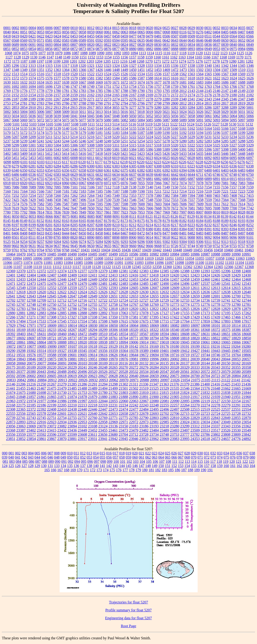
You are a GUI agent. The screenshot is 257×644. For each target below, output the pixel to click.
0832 (175, 45)
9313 (225, 242)
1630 (7, 82)
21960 (246, 397)
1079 (59, 53)
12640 (246, 292)
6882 (158, 179)
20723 (216, 376)
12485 (144, 284)
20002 (175, 359)
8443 (57, 233)
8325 (82, 229)
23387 (21, 430)
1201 (74, 61)
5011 (82, 112)
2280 (166, 99)
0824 (124, 45)
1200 (65, 61)
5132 (249, 124)
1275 (191, 61)
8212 (133, 225)
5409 (24, 154)
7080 (216, 183)
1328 (141, 66)
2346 (233, 99)
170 (80, 470)
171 (86, 470)
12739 (216, 300)
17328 (82, 317)
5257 (158, 141)
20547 (164, 372)
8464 (116, 233)
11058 (220, 258)
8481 (183, 233)
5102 (24, 124)
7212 (166, 191)
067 (181, 457)
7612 (225, 204)
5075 (66, 120)
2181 (242, 95)
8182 (183, 221)
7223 (242, 191)
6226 (183, 162)
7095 (57, 187)
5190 (166, 133)
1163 (182, 57)
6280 (24, 166)
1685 (216, 82)
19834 (11, 359)
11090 (109, 263)
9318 (242, 242)
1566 (216, 74)
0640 (149, 40)
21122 (226, 380)
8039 (250, 212)
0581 (49, 40)
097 (97, 462)
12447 (72, 279)
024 (161, 453)
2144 (200, 91)
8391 (208, 229)
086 (31, 462)
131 (50, 466)
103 (136, 462)
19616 (103, 355)
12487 (154, 284)
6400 (208, 170)
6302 (108, 166)
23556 (11, 434)
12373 (52, 271)
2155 (41, 95)
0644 (183, 40)
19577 (41, 355)
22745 (41, 418)
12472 (21, 284)
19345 (82, 351)
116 (206, 462)
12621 (52, 292)
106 (155, 462)
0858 (66, 49)
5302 (41, 145)
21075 (196, 380)
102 (129, 462)
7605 (175, 204)
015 (102, 453)
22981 (154, 422)
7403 (216, 196)
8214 (149, 225)
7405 (225, 196)
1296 (15, 66)
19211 (205, 346)
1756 (149, 87)
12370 (21, 271)
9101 (250, 237)
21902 (164, 397)
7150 (174, 187)
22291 (236, 405)
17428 (185, 317)
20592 (11, 376)
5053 (158, 116)
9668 (158, 246)
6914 (225, 179)
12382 (134, 271)
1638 (66, 82)
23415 (52, 430)
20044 (226, 359)
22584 (52, 414)
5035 (24, 116)
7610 (208, 204)
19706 (164, 355)
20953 (103, 380)
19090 (52, 346)
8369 (108, 229)
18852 (11, 342)
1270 (149, 61)
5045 (91, 116)
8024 (233, 212)
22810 (175, 418)
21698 (41, 393)
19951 (93, 359)
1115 (159, 53)
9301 (158, 242)
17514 (31, 321)
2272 (99, 99)
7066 (158, 183)
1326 (124, 66)
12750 (52, 305)
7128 (124, 187)
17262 (246, 313)
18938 (103, 342)
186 (177, 470)
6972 (108, 183)
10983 (164, 254)
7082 (233, 183)
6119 (74, 162)
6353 (41, 170)
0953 (216, 49)
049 (63, 457)
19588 (52, 355)
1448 (116, 70)
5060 (200, 116)
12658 (185, 296)
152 (174, 466)
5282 (200, 141)
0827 (133, 45)
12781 (246, 305)
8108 (125, 216)
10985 (185, 254)
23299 (185, 426)
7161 (15, 191)
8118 (141, 216)
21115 (216, 380)
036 (239, 453)
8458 (99, 233)
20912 (52, 380)
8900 (133, 237)
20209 (41, 367)
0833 (183, 45)
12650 (103, 296)
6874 (124, 179)
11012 (109, 258)
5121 (166, 124)
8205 (74, 225)
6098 (7, 162)
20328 (175, 367)
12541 (226, 284)
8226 (200, 225)
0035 (242, 28)
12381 (123, 271)
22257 (175, 405)
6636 (124, 175)
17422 (175, 317)
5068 (15, 120)
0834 (191, 45)
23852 (21, 439)
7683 (200, 208)
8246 (233, 225)
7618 (7, 208)
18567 (144, 334)
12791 (93, 309)
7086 (16, 187)
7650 (91, 208)
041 (18, 457)
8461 (108, 233)
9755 (233, 246)
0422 (41, 36)
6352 (32, 170)
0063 (124, 32)
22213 (82, 405)
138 (89, 466)
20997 (165, 380)
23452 (93, 430)
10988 (216, 254)
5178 (74, 133)
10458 (218, 250)
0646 (200, 40)
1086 (67, 53)
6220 (141, 162)
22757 (82, 418)
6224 (166, 162)
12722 (103, 300)
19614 (93, 355)
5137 (41, 128)
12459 (195, 279)
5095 (233, 120)
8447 (74, 233)
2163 (99, 95)
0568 (15, 40)
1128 (17, 57)
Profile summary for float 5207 (128, 610)
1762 (200, 87)
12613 (216, 288)
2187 (15, 99)
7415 (250, 196)
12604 (123, 288)
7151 (183, 187)
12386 (175, 271)
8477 (166, 233)
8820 (74, 237)
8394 (233, 229)
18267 (72, 330)
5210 (41, 137)
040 (11, 457)
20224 (62, 367)
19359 (113, 351)
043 (31, 457)
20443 (41, 372)
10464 (11, 254)
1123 (224, 53)
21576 (205, 388)
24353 (195, 439)
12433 (21, 279)
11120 (96, 267)
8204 (66, 225)
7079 (208, 183)
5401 (250, 149)
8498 (250, 233)
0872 (74, 49)
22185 (31, 405)
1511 (250, 70)
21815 (164, 393)
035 (233, 453)
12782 (11, 309)
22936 (72, 422)
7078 (200, 183)
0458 (116, 36)
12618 (21, 292)
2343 (208, 99)
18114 (236, 325)
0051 (24, 32)
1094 (134, 53)
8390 (200, 229)
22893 (21, 422)
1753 (124, 87)
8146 (15, 221)
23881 (72, 439)
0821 (99, 45)
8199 (32, 225)
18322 (154, 330)
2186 (7, 99)
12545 (11, 288)
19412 (185, 351)
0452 (66, 36)
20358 (246, 367)
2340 (183, 99)
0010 (74, 28)
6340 (15, 170)
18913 (72, 342)
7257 (41, 196)
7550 (158, 200)
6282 (41, 166)
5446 (225, 154)
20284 (154, 367)
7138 (132, 187)
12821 (144, 309)
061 (142, 457)
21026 (175, 380)
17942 (21, 325)
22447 (103, 409)
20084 (52, 363)
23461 (113, 430)
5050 (133, 116)
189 (197, 470)
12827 (205, 309)
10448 (177, 250)
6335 (225, 166)
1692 (15, 87)
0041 (15, 32)
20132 (144, 363)
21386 (195, 384)
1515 (32, 74)
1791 (149, 91)
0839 (225, 45)
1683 (200, 82)
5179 (82, 133)
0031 (208, 28)
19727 (195, 355)
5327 (233, 145)
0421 (32, 36)
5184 (124, 133)
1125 (240, 53)
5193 (191, 133)
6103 (41, 162)
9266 (74, 242)
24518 (205, 439)
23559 (21, 434)
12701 (246, 296)
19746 (216, 355)
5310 (108, 145)
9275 (91, 242)
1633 (32, 82)
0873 (82, 49)
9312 (216, 242)
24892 (246, 439)
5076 (74, 120)
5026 (200, 112)
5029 (225, 112)
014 (96, 453)
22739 (11, 418)
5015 (116, 112)
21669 (246, 388)
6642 (175, 175)
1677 (158, 82)
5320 (175, 145)
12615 (236, 288)
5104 (41, 124)
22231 (113, 405)
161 (233, 466)
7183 (82, 191)
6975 (116, 183)
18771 (134, 338)
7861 (108, 212)
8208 (99, 225)
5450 (7, 158)
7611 (216, 204)
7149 (166, 187)
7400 (208, 196)
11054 (190, 258)
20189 (31, 367)
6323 (191, 166)
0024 (158, 28)
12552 (52, 288)
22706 (175, 414)
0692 (41, 45)
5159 (166, 128)
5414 (66, 154)
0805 (66, 45)
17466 (236, 317)
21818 (175, 393)
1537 (166, 74)
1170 (240, 57)
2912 (49, 107)
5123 (182, 124)
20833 (11, 380)
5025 (191, 112)
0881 (141, 49)
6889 (208, 179)
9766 (57, 250)
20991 (155, 380)
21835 (216, 393)
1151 (83, 57)
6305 (133, 166)
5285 (225, 141)
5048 (116, 116)
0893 (191, 49)
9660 (133, 246)
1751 (108, 87)
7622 (32, 208)
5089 (183, 120)
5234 (233, 137)
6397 (200, 170)
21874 (72, 397)
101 (123, 462)
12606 (144, 288)
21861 (41, 397)
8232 (208, 225)
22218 (93, 405)
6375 (124, 170)
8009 (208, 212)
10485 (52, 254)
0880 (133, 49)
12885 (62, 313)
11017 (129, 258)
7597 (116, 204)
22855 (236, 418)
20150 (226, 363)
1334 (158, 66)
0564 (233, 36)
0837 (216, 45)
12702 (11, 300)
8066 (49, 216)
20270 (123, 367)
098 (103, 462)
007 (50, 453)
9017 (158, 237)
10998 (58, 258)
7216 (200, 191)
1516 (41, 74)
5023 (175, 112)
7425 (15, 200)
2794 (124, 103)
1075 (25, 53)
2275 (124, 99)
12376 (72, 271)
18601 (175, 334)
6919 (15, 183)
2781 (24, 103)
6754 (32, 179)
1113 (142, 53)
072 (207, 457)
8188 (216, 221)
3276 (124, 107)
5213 (66, 137)
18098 (206, 325)
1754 (133, 87)
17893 (226, 321)
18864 (41, 342)
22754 (62, 418)
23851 (11, 439)
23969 (164, 439)
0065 (141, 32)
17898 (236, 321)
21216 (31, 384)
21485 (72, 388)
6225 (174, 162)
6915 (233, 179)
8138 (216, 216)
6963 (74, 183)
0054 (49, 32)
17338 (93, 317)
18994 (123, 342)
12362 (188, 267)
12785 (41, 309)
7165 (32, 191)
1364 (66, 70)
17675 (144, 321)
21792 (113, 393)
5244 (66, 141)
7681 (191, 208)
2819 (242, 103)
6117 (66, 162)
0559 (225, 36)
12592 (103, 288)
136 (76, 466)
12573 (82, 288)
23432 (62, 430)
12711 (52, 300)
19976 (123, 359)
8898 (116, 237)
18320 (134, 330)
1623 (225, 78)
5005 (32, 112)
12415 (123, 275)
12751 (62, 305)
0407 (242, 32)
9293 (124, 242)
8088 (108, 216)
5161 (183, 128)
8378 (141, 229)
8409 (32, 233)
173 (99, 470)
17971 (31, 325)
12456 (164, 279)
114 (194, 462)
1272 (166, 61)
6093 (216, 158)
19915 (82, 359)
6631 (91, 175)
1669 (99, 82)
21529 (164, 388)
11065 (250, 258)
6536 (32, 175)
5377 (91, 149)
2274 (116, 99)
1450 (133, 70)
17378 (123, 317)
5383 (124, 149)
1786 (108, 91)
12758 (113, 305)
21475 (52, 388)
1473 (183, 70)
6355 (57, 170)
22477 (134, 409)
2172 (175, 95)
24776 (236, 439)
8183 (191, 221)
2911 (40, 107)
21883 (113, 397)
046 (50, 457)
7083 (242, 183)
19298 (21, 351)
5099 (250, 120)
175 (112, 470)
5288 (242, 141)
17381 (134, 317)
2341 (191, 99)
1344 (233, 66)
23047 (216, 422)
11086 (88, 263)
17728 (175, 321)
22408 (52, 409)
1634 (41, 82)
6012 (99, 158)
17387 (144, 317)
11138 (126, 267)
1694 (32, 87)
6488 (24, 175)
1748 (82, 87)
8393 (225, 229)
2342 (200, 99)
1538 (175, 74)
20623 (93, 376)
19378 (134, 351)
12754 (82, 305)
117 (213, 462)
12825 (185, 309)
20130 (133, 363)
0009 (66, 28)
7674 (183, 208)
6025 (166, 158)
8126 (174, 216)
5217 (99, 137)
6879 (141, 179)
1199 (57, 61)
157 (207, 466)
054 (96, 457)
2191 (49, 99)
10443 (167, 250)
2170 (158, 95)
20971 (134, 380)
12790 (82, 309)
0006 (49, 28)
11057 (210, 258)
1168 (223, 57)
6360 (99, 170)
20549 (175, 372)
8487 (225, 233)
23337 (216, 426)
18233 (52, 330)
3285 (200, 107)
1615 (166, 78)
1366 (82, 70)
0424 (57, 36)
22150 (226, 401)
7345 (108, 196)
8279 (41, 229)
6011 (91, 158)
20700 (195, 376)
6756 (49, 179)
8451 (91, 233)
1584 (116, 78)
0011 (82, 28)
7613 (233, 204)
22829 (195, 418)
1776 (24, 91)
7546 (133, 200)
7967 (158, 212)
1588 (149, 78)
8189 (225, 221)
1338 (191, 66)
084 (18, 462)
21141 (236, 380)
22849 (226, 418)
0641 (158, 40)
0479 (149, 36)
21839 (236, 393)
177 (125, 470)
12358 (157, 267)
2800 (175, 103)
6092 (208, 158)
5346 (74, 149)
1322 (99, 66)
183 (164, 470)
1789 (133, 91)
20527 (113, 372)
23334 (205, 426)
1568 (233, 74)
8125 (166, 216)
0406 (233, 32)
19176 (164, 346)
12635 (195, 292)
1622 (216, 78)
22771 (113, 418)
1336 (175, 66)
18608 (185, 334)
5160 (175, 128)
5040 (66, 116)
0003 (24, 28)
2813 (191, 103)
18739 (82, 338)
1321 (91, 66)
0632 (133, 40)
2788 (82, 103)
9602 (15, 246)
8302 (74, 229)
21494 (103, 388)
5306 (74, 145)
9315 (233, 242)
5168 (242, 128)
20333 (195, 367)
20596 (21, 376)
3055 (116, 107)
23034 (205, 422)
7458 (57, 200)
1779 (49, 91)
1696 (49, 87)
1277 (208, 61)
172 (93, 470)
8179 (166, 221)
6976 (124, 183)
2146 (216, 91)
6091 (200, 158)
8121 (149, 216)
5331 (15, 149)
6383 (149, 170)
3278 (141, 107)
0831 (166, 45)
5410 (32, 154)
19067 (246, 342)
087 (38, 462)
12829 (226, 309)
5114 (116, 124)
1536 (158, 74)
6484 (250, 170)
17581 (93, 321)
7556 (183, 200)
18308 (123, 330)
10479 (41, 254)
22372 (31, 409)
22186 (41, 405)
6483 (242, 170)
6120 (82, 162)
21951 (236, 397)
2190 (41, 99)
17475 (246, 317)
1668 (91, 82)
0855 (41, 49)
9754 (225, 246)
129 (37, 466)
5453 (32, 158)
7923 (124, 212)
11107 (18, 267)
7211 (158, 191)
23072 (52, 426)
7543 (124, 200)
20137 (185, 363)
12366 (229, 267)
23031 (195, 422)
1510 (242, 70)
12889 (93, 313)
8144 (250, 216)
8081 (74, 216)
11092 (129, 263)
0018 (133, 28)
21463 (31, 388)
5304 (57, 145)
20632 (123, 376)
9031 (183, 237)
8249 (242, 225)
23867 (52, 439)
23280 (175, 426)
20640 (134, 376)
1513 (15, 74)
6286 (74, 166)
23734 (154, 434)
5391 (183, 149)
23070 (41, 426)
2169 (149, 95)
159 (220, 466)
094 (77, 462)
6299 (82, 166)
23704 (123, 434)
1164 (190, 57)
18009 (52, 325)
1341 (216, 66)
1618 (191, 78)
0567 (7, 40)
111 (175, 462)
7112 (108, 187)
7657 (108, 208)
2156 (49, 95)
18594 (164, 334)
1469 (166, 70)
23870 (62, 439)
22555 (11, 414)
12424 (205, 275)
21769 (93, 393)
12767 (134, 305)
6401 (216, 170)
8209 (108, 225)
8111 (133, 216)
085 (25, 462)
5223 (141, 137)
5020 (158, 112)
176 (119, 470)
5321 (183, 145)
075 (226, 457)
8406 (15, 233)
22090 (175, 401)
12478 (72, 284)
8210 (116, 225)
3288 (225, 107)
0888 (175, 49)
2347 (242, 99)
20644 (144, 376)
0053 (41, 32)
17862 (216, 321)
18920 (82, 342)
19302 (31, 351)
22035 (93, 401)
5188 (149, 133)
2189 (32, 99)
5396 (208, 149)
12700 (236, 296)
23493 (175, 430)
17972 (42, 325)
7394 (191, 196)
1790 (141, 91)
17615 (123, 321)
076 (233, 457)
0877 (116, 49)
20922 (73, 380)
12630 (144, 292)
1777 (32, 91)
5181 (99, 133)
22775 (123, 418)
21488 (82, 388)
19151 (144, 346)
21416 (215, 384)
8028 (242, 212)
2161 (82, 95)
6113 (49, 162)
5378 (99, 149)
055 (102, 457)
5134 (15, 128)
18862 (31, 342)
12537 (205, 284)
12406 (41, 275)
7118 (116, 187)
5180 (91, 133)
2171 (166, 95)
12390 (195, 271)
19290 (11, 351)
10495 (93, 254)
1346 (250, 66)
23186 (144, 426)
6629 (74, 175)
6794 (82, 179)
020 (135, 453)
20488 (62, 372)
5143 (91, 128)
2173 (183, 95)
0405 (225, 32)
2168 (141, 95)
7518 (99, 200)
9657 (116, 246)
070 (194, 457)
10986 (195, 254)
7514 (91, 200)
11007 (88, 258)
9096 (233, 237)
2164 (108, 95)
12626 (103, 292)
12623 (72, 292)
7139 (141, 187)
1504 (216, 70)
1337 (183, 66)
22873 (11, 422)
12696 (226, 296)
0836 (208, 45)
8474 (149, 233)
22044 (103, 401)
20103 (83, 363)
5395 (200, 149)
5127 (216, 124)
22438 (72, 409)
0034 (233, 28)
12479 (82, 284)
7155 (216, 187)
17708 (154, 321)
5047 (108, 116)
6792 (66, 179)
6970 (99, 183)
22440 (82, 409)
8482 (191, 233)
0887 (166, 49)
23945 (123, 439)
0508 (183, 36)
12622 (62, 292)
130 (44, 466)
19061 (205, 342)
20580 (236, 372)
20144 (205, 363)
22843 (216, 418)
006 (44, 453)
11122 (107, 267)
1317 (66, 66)
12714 (72, 300)
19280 (246, 346)
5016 (124, 112)
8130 (200, 216)
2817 (225, 103)
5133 (7, 128)
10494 (82, 254)
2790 (99, 103)
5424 (149, 154)
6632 (99, 175)
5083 (133, 120)
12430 (246, 275)
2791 (108, 103)
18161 (11, 330)
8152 (41, 221)
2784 (49, 103)
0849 (250, 45)
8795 (57, 237)
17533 (41, 321)
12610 (185, 288)
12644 (41, 296)
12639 (236, 292)
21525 (154, 388)
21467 (41, 388)
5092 (208, 120)
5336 (49, 149)
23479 (134, 430)
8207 (91, 225)
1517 (49, 74)
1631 (15, 82)
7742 (250, 208)
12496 (185, 284)
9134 (15, 242)
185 (171, 470)
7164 (24, 191)
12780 (236, 305)
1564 (200, 74)
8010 (216, 212)
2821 (7, 107)
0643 (175, 40)
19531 (21, 355)
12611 (195, 288)
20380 (31, 372)
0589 (82, 40)
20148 (215, 363)
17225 (236, 313)
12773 (175, 305)
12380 (113, 271)
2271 (91, 99)
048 (57, 457)
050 (70, 457)
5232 (216, 137)
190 (203, 470)
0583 (66, 40)
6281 (32, 166)
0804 (57, 45)
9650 (91, 246)
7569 (250, 200)
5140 (66, 128)
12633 (175, 292)
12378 (93, 271)
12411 (93, 275)
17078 (144, 313)
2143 (191, 91)
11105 (249, 263)
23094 (72, 426)
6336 (233, 166)
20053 (236, 359)
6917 (250, 179)
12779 (226, 305)
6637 (133, 175)
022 (148, 453)
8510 (24, 237)
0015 (116, 28)
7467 (66, 200)
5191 (175, 133)
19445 (226, 351)
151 (168, 466)
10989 (226, 254)
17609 (113, 321)
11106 (8, 267)
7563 (216, 200)
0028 (183, 28)
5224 (149, 137)
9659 (124, 246)
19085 (42, 346)
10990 (236, 254)
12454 (144, 279)
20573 (216, 372)
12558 (62, 288)
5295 (250, 141)
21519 (144, 388)
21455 (21, 388)
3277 (133, 107)
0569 (24, 40)
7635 (49, 208)
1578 (66, 78)
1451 (141, 70)
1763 (208, 87)
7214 (183, 191)
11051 (169, 258)
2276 (133, 99)
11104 (239, 263)
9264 (57, 242)
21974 (31, 401)
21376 (174, 384)
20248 (103, 367)
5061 (208, 116)
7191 (149, 191)
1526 (124, 74)
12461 (216, 279)
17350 (113, 317)
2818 (233, 103)
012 (83, 453)
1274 (183, 61)
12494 (175, 284)
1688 (242, 82)
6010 (82, 158)
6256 (225, 162)
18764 (123, 338)
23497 (185, 430)
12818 (113, 309)
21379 (185, 384)
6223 (158, 162)
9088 (191, 237)
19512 (11, 355)
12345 (136, 267)
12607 (154, 288)
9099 (242, 237)
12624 (82, 292)
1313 (32, 66)
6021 (133, 158)
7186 (108, 191)
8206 (82, 225)
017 (115, 453)
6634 (116, 175)
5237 (7, 141)
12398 (236, 271)
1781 (66, 91)
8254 (15, 229)
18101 (216, 325)
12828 (216, 309)
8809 (66, 237)
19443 (216, 351)
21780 (103, 393)
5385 (141, 149)
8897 (108, 237)
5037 (41, 116)
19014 (144, 342)
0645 (191, 40)
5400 (242, 149)
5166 (225, 128)
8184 (200, 221)
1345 (242, 66)
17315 (62, 317)
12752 (72, 305)
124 (5, 466)
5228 (183, 137)
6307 (149, 166)
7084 (250, 183)
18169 (21, 330)
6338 (250, 166)
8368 (99, 229)
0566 (250, 36)
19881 (72, 359)
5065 (242, 116)
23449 (82, 430)
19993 (144, 359)
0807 (74, 45)
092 (71, 462)
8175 (141, 221)
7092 (49, 187)
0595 (124, 40)
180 (145, 470)
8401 (7, 233)
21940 (226, 397)
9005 (141, 237)
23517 (216, 430)
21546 (185, 388)
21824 (185, 393)
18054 (124, 325)
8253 (7, 229)
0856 (49, 49)
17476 (11, 321)
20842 (21, 380)
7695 (208, 208)
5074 (57, 120)
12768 (144, 305)
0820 (91, 45)
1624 (233, 78)
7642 (66, 208)
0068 (166, 32)
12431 (11, 279)
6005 (66, 158)
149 (155, 466)
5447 (233, 154)
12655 (154, 296)
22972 (134, 422)
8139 (225, 216)
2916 (82, 107)
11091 (119, 263)
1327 (133, 66)
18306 (113, 330)
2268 (66, 99)
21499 (113, 388)
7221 (225, 191)
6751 (7, 179)
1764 (216, 87)
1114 (150, 53)
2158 (66, 95)
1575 (41, 78)
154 (187, 466)
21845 (11, 397)
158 (213, 466)
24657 (226, 439)
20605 (52, 376)
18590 (154, 334)
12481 (103, 284)
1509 (233, 70)
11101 (210, 263)
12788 (72, 309)
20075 (31, 363)
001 (11, 453)
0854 (32, 49)
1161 (166, 57)
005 (37, 453)
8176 (149, 221)
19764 (236, 355)
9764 (41, 250)
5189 (158, 133)
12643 (31, 296)
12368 (249, 267)
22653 (113, 414)
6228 (200, 162)
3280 (158, 107)
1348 (15, 70)
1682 (191, 82)
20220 (52, 367)
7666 (149, 208)
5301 (32, 145)
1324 (116, 66)
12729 (164, 300)
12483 (123, 284)
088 (44, 462)
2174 (191, 95)
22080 (154, 401)
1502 (200, 70)
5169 (250, 128)
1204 (99, 61)
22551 (236, 409)
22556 (21, 414)
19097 (62, 346)
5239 (24, 141)
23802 (216, 434)
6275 (233, 162)
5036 (32, 116)
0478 (141, 36)
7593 (82, 204)
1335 (166, 66)
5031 (242, 112)
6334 (216, 166)
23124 (103, 426)
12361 (177, 267)
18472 (82, 334)
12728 (154, 300)
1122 (216, 53)
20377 (21, 372)
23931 (93, 439)
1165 (198, 57)
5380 (108, 149)
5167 (233, 128)
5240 (32, 141)
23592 (41, 434)
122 (245, 462)
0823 (116, 45)
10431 (85, 250)
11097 (169, 263)
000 (5, 453)
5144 (99, 128)
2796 (141, 103)
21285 (72, 384)
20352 (226, 367)
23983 (175, 439)
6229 (208, 162)
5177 (66, 133)
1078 (50, 53)
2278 (149, 99)
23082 (62, 426)
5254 (141, 141)
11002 (68, 258)
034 (226, 453)
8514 (41, 237)
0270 (191, 32)
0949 (208, 49)
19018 (164, 342)
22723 (205, 414)
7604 (166, 204)
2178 (216, 95)
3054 (108, 107)
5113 (108, 124)
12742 (236, 300)
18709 (41, 338)
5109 (83, 124)
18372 (216, 330)
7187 (116, 191)
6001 (49, 158)
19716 (175, 355)
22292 (246, 405)
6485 (7, 175)
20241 (82, 367)
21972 (21, 401)
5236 (250, 137)
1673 (133, 82)
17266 (11, 317)
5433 (183, 154)
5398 (225, 149)
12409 (72, 275)
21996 (72, 401)
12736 (205, 300)
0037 (250, 28)
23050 (236, 422)
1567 (225, 74)
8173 (124, 221)
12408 (62, 275)
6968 (91, 183)
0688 (7, 45)
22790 (144, 418)
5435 (200, 154)
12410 (82, 275)
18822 (216, 338)
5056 (175, 116)
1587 (141, 78)
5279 (175, 141)
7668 (158, 208)
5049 (124, 116)
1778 (41, 91)
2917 (91, 107)
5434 (191, 154)
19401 (164, 351)
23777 (185, 434)
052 (83, 457)
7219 (208, 191)
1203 (90, 61)
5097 (242, 120)
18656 (236, 334)
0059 (91, 32)
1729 (57, 87)
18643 (216, 334)
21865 (52, 397)
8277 (32, 229)
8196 (7, 225)
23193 (154, 426)
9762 (24, 250)
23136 (113, 426)
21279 (62, 384)
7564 (225, 200)
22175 (21, 405)
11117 (77, 267)
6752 (15, 179)
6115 (57, 162)
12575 (93, 288)
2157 (57, 95)
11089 (99, 263)
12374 (62, 271)
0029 (191, 28)
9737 (183, 246)
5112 (99, 124)
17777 (195, 321)
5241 (41, 141)
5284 (216, 141)
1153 (100, 57)
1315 (49, 66)
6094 (225, 158)
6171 (91, 162)
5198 (233, 133)
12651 (113, 296)
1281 (241, 61)
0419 (15, 36)
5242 (49, 141)
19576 (31, 355)
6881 (149, 179)
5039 (57, 116)
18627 (195, 334)
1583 (108, 78)
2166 (124, 95)
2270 (82, 99)
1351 (41, 70)
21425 (226, 384)
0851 (7, 49)
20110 (113, 363)
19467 (236, 351)
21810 (144, 393)
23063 (21, 426)
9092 (208, 237)
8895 (99, 237)
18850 (246, 338)
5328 (242, 145)
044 (37, 457)
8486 (216, 233)
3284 (191, 107)
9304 (183, 242)
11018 (139, 258)
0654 (250, 40)
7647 (74, 208)
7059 (149, 183)
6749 (242, 175)
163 (246, 466)
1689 (250, 82)
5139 (57, 128)
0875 (99, 49)
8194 (250, 221)
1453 (158, 70)
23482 (144, 430)
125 (11, 466)
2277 (141, 99)
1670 (108, 82)
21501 (123, 388)
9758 (250, 246)
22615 (72, 414)
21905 (175, 397)
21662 (226, 388)
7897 (116, 212)
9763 (32, 250)
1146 (42, 57)
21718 (52, 393)
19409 (175, 351)
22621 (82, 414)
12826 (195, 309)
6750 (250, 175)
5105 (50, 124)
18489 (93, 334)
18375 (226, 330)
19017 (154, 342)
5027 (208, 112)
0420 (24, 36)
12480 (93, 284)
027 (181, 453)
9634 (49, 246)
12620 (41, 292)
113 (187, 462)
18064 (134, 325)
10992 (7, 258)
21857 (31, 397)
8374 (124, 229)
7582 (41, 204)
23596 (52, 434)
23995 (185, 439)
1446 (108, 70)
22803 (154, 418)
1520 (74, 74)
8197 (15, 225)
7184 (91, 191)
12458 (185, 279)
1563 (191, 74)
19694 (154, 355)
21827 (195, 393)
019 (128, 453)
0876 (108, 49)
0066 (149, 32)
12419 (164, 275)
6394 (183, 170)
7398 (200, 196)
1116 (167, 53)
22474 (123, 409)
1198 (49, 61)
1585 (124, 78)
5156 (141, 128)
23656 (103, 434)
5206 (7, 137)
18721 (52, 338)
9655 (108, 246)
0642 (166, 40)
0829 (149, 45)
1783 (82, 91)
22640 (93, 414)
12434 (31, 279)
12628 (123, 292)
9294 (133, 242)
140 (96, 466)
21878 (82, 397)
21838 (226, 393)
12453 (134, 279)
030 (200, 453)
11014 (119, 258)
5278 (166, 141)
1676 (149, 82)
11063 (240, 258)
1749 (91, 87)
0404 (216, 32)
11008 (99, 258)
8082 (83, 216)
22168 (11, 405)
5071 (32, 120)
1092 (117, 53)
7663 (133, 208)
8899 (124, 237)
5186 (133, 133)
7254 (32, 196)
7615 (250, 204)
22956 (93, 422)
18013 (62, 325)
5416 (82, 154)
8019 (225, 212)
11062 (230, 258)
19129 (113, 346)
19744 (205, 355)
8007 (200, 212)
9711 (166, 246)
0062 (116, 32)
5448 (242, 154)
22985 (164, 422)
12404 (31, 275)
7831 (49, 212)
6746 (216, 175)
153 (181, 466)
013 (89, 453)
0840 (233, 45)
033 (220, 453)
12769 (154, 305)
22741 (21, 418)
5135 (24, 128)
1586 (133, 78)
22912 (31, 422)
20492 (72, 372)
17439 (216, 317)
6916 (242, 179)
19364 (123, 351)
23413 (41, 430)
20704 (205, 376)
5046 (99, 116)
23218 (164, 426)
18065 (144, 325)
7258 (49, 196)
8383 (175, 229)
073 (213, 457)
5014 (108, 112)
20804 (236, 376)
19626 (113, 355)
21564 (195, 388)
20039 (195, 359)
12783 (21, 309)
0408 (250, 32)
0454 (82, 36)
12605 (134, 288)
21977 (41, 401)
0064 (133, 32)
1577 (57, 78)
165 (47, 470)
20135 (164, 363)
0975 (233, 49)
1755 (141, 87)
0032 (216, 28)
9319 (250, 242)
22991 (175, 422)
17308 (52, 317)
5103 (33, 124)
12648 (82, 296)
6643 (183, 175)
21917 (195, 397)
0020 (149, 28)
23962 (154, 439)
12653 (134, 296)
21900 (154, 397)
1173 (15, 61)
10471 (31, 254)
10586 (134, 254)
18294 (93, 330)
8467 (124, 233)
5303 (49, 145)
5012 (91, 112)
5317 (149, 145)
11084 (68, 263)
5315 (133, 145)
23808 (226, 434)
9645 (74, 246)
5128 (224, 124)
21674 (11, 393)
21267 (52, 384)
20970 (124, 380)
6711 (200, 175)
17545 (62, 321)
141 (102, 466)
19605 (82, 355)
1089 (92, 53)
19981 (134, 359)
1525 (116, 74)
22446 (93, 409)
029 (194, 453)
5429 (175, 154)
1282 (250, 61)
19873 (41, 359)
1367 (91, 70)
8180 (175, 221)
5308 (91, 145)
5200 (250, 133)
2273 (108, 99)
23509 (195, 430)
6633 (108, 175)
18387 (246, 330)
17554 (82, 321)
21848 (21, 397)
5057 (183, 116)
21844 (246, 393)
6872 (108, 179)
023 (155, 453)
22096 (195, 401)
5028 (216, 112)
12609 (175, 288)
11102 (220, 263)
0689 (15, 45)
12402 (21, 275)
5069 (24, 120)
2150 (250, 91)
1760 (183, 87)
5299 (15, 145)
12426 (216, 275)
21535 (175, 388)
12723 (113, 300)
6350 (24, 170)
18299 (103, 330)
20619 (72, 376)
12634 (185, 292)
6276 (241, 162)
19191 (185, 346)
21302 (123, 384)
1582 (99, 78)
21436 (246, 384)
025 (168, 453)
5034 (15, 116)
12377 (82, 271)
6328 (200, 166)
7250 (250, 191)
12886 (72, 313)
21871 (62, 397)
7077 (191, 183)
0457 (108, 36)
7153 (200, 187)
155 (194, 466)
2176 (208, 95)
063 (155, 457)
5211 (49, 137)
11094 (149, 263)
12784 (31, 309)
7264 (91, 196)
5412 (49, 154)
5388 (158, 149)
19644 (134, 355)
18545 (113, 334)
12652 (123, 296)
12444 (41, 279)
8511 (32, 237)
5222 (133, 137)
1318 (74, 66)
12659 (195, 296)
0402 (208, 32)
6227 (191, 162)
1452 (149, 70)
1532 (133, 74)
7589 (74, 204)
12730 (175, 300)
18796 (164, 338)
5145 (108, 128)
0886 (158, 49)
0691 (32, 45)
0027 (175, 28)
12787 (62, 309)
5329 (250, 145)
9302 (166, 242)
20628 (113, 376)
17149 (175, 313)
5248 (99, 141)
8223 (191, 225)
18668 (246, 334)
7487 (74, 200)
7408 (233, 196)
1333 (149, 66)
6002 (57, 158)
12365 (218, 267)
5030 (233, 112)
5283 (208, 141)
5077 (82, 120)
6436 (233, 170)
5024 (183, 112)
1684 (208, 82)
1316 (57, 66)
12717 (93, 300)
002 (18, 453)
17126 (154, 313)
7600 (141, 204)
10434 (106, 250)
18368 (205, 330)
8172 (116, 221)
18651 (226, 334)
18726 (62, 338)
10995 (27, 258)
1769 (7, 91)
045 (44, 457)
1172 (7, 61)
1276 (199, 61)
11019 (149, 258)
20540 (154, 372)
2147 (225, 91)
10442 (157, 250)
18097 (195, 325)
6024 (158, 158)
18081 (165, 325)
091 (64, 462)
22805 (164, 418)
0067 (158, 32)
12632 (164, 292)
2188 (24, 99)
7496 (82, 200)
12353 (147, 267)
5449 (250, 154)
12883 (41, 313)
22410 (62, 409)
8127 (183, 216)
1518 (57, 74)
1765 (225, 87)
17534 (52, 321)
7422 (7, 200)
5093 (216, 120)
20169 (246, 363)
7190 (141, 191)
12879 (246, 309)
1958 (175, 91)
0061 (108, 32)
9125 (7, 242)
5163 (200, 128)
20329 (185, 367)
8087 (99, 216)
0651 (233, 40)
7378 (149, 196)
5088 (175, 120)
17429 (195, 317)
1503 (208, 70)
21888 (123, 397)
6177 (99, 162)
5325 (216, 145)
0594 (116, 40)
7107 (99, 187)
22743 (31, 418)
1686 (225, 82)
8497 (242, 233)
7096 (66, 187)
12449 (93, 279)
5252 (133, 141)
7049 (133, 183)
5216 (91, 137)
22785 (134, 418)
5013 (99, 112)
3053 (99, 107)
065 (168, 457)
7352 (124, 196)
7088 (24, 187)
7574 (15, 204)
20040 (205, 359)
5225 (158, 137)
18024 (83, 325)
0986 (250, 49)
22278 (216, 405)
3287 (216, 107)
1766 (233, 87)
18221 (41, 330)
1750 (99, 87)
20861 (32, 380)
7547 (141, 200)
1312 (24, 66)
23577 (31, 434)
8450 (82, 233)
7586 (57, 204)
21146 (11, 384)
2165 (116, 95)
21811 (154, 393)
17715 (164, 321)
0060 (99, 32)
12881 (21, 313)
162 (239, 466)
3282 (175, 107)
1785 (99, 91)
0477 (133, 36)
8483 (200, 233)
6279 (15, 166)
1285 (7, 66)
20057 (246, 359)
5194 (200, 133)
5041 (74, 116)
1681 (183, 82)
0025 (166, 28)
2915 (74, 107)
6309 (166, 166)
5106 (58, 124)
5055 (166, 116)
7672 (175, 208)
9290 (108, 242)
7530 (108, 200)
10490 (72, 254)
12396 (226, 271)
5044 (82, 116)
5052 (149, 116)
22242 (134, 405)
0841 (242, 45)
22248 (154, 405)
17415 (164, 317)
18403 (21, 334)
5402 (7, 154)
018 (122, 453)
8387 (191, 229)
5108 (75, 124)
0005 (41, 28)
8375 (133, 229)
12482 (113, 284)
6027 (183, 158)
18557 (134, 334)
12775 (195, 305)
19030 (175, 342)
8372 (116, 229)
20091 (62, 363)
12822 (154, 309)
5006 (41, 112)
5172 (24, 133)
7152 (191, 187)
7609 (200, 204)
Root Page (128, 626)
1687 (233, 82)
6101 (24, 162)
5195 (208, 133)
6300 (91, 166)
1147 (50, 57)
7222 (233, 191)
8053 (32, 216)
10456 (208, 250)
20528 (123, 372)
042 (24, 457)
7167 (49, 191)
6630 (82, 175)
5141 (74, 128)
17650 (134, 321)
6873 (116, 179)
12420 (175, 275)
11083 (58, 263)
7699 (225, 208)
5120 (157, 124)
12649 (93, 296)
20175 (11, 367)
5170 (7, 133)
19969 (103, 359)
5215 (82, 137)
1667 (82, 82)
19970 (113, 359)
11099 (190, 263)
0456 (99, 36)
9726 (175, 246)
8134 (208, 216)
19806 (246, 355)
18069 (154, 325)
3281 (166, 107)
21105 (206, 380)
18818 (185, 338)
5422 (133, 154)
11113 (67, 267)
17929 (11, 325)
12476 (52, 284)
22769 (103, 418)
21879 (93, 397)
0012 (91, 28)
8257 (24, 229)
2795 (133, 103)
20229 (72, 367)
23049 (226, 422)
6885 (183, 179)
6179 (107, 162)
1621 (208, 78)
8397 (250, 229)
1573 (24, 78)
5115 (124, 124)
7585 (49, 204)
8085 (91, 216)
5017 (133, 112)
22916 (41, 422)
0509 (191, 36)
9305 (191, 242)
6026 (175, 158)
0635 (141, 40)
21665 (236, 388)
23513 (205, 430)
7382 (166, 196)
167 (60, 470)
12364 (208, 267)
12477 (62, 284)
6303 (116, 166)
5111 (91, 124)
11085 (78, 263)
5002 (7, 112)
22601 (62, 414)
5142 (82, 128)
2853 (15, 107)
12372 (41, 271)
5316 (141, 145)
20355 (236, 367)
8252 (250, 225)
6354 (49, 170)
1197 (40, 61)
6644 (191, 175)
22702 (164, 414)
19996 (154, 359)
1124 (232, 53)
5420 (116, 154)
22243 (144, 405)
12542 (236, 284)
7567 (233, 200)
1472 (175, 70)
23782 (195, 434)
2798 (158, 103)
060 (135, 457)
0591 (91, 40)
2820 (250, 103)
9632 (41, 246)
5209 (32, 137)
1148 (58, 57)
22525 (216, 409)
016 (109, 453)
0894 (200, 49)
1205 (107, 61)
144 (122, 466)
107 (162, 462)
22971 (123, 422)
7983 (175, 212)
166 (54, 470)
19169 (154, 346)
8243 (225, 225)
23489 (164, 430)
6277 (250, 162)
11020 (159, 258)
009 (63, 453)
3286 (208, 107)
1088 (84, 53)
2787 (74, 103)
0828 (141, 45)
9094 (216, 237)
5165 (216, 128)
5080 (108, 120)
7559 (208, 200)
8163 (66, 221)
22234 (123, 405)
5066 (250, 116)
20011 (185, 359)
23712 (134, 434)
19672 (144, 355)
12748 (31, 305)
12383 (144, 271)
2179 (225, 95)
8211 (124, 225)
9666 (149, 246)
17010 (113, 313)
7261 (66, 196)
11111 (47, 267)
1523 (99, 74)
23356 (236, 426)
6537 (41, 175)
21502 (134, 388)
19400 (154, 351)
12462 (226, 279)
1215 (115, 61)
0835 (200, 45)
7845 (74, 212)
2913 (57, 107)
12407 (52, 275)
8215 (158, 225)
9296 (141, 242)
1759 (175, 87)
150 (161, 466)
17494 (21, 321)
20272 (134, 367)
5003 (15, 112)
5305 (66, 145)
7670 (166, 208)
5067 (7, 120)
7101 (74, 187)
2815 (208, 103)
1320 (82, 66)
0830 (158, 45)
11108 (28, 267)
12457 (175, 279)
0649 (216, 40)
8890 (91, 237)
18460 (62, 334)
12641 (11, 296)
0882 (149, 49)
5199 (242, 133)
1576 (49, 78)
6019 (116, 158)
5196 (216, 133)
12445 (52, 279)
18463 (72, 334)
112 (181, 462)
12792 (103, 309)
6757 (57, 179)
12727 (144, 300)
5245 (74, 141)
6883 (166, 179)
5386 (149, 149)
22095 (185, 401)
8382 (166, 229)
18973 (113, 342)
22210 (72, 405)
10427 (75, 250)
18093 (185, 325)
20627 (103, 376)
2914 (66, 107)
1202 (82, 61)
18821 (205, 338)
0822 (108, 45)
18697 (31, 338)
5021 (166, 112)
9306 (200, 242)
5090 (191, 120)
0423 (49, 36)
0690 (24, 45)
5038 (49, 116)
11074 (28, 263)
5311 (116, 145)
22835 (205, 418)
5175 (49, 133)
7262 (74, 196)
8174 (133, 221)
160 (226, 466)
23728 (144, 434)
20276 (144, 367)
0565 (242, 36)
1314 (41, 66)
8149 (24, 221)
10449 (188, 250)
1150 (75, 57)
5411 (40, 154)
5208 (24, 137)
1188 (32, 61)
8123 (158, 216)
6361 (108, 170)
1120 (199, 53)
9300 (149, 242)
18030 (93, 325)
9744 (191, 246)
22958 (103, 422)
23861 (41, 439)
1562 (183, 74)
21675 (21, 393)
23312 (195, 426)
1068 (8, 53)
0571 (41, 40)
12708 (31, 300)
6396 (191, 170)
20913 (62, 380)
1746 (66, 87)
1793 (158, 91)
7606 (183, 204)
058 (122, 457)
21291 (93, 384)
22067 (144, 401)
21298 (113, 384)
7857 (99, 212)
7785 (15, 212)
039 (5, 457)
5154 (124, 128)
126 (18, 466)
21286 (82, 384)
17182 (216, 313)
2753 (7, 103)
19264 (236, 346)
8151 (32, 221)
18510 (103, 334)
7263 (82, 196)
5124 (191, 124)
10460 (229, 250)
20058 (11, 363)
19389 (144, 351)
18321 (144, 330)
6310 (175, 166)
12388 (185, 271)
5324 (208, 145)
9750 (208, 246)
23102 (82, 426)
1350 (32, 70)
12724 (123, 300)
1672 (124, 82)
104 (142, 462)
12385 (164, 271)
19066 (236, 342)
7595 (99, 204)
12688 (205, 296)
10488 (62, 254)
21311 (134, 384)
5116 (132, 124)
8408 (24, 233)
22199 (52, 405)
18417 (31, 334)
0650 (225, 40)
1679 (175, 82)
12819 (123, 309)
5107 (66, 124)
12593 (113, 288)
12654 (144, 296)
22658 (123, 414)
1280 (233, 61)
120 (232, 462)
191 (210, 470)
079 (246, 457)
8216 (166, 225)
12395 (216, 271)
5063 (225, 116)
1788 (124, 91)
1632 (24, 82)
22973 (144, 422)
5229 (191, 137)
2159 (74, 95)
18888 (62, 342)
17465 (226, 317)
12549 (21, 288)
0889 (183, 49)
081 (5, 462)
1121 (207, 53)
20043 (216, 359)
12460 (205, 279)
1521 (82, 74)
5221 (124, 137)
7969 (166, 212)
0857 (57, 49)
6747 (225, 175)
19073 (21, 346)
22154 (236, 401)
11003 (78, 258)
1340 (208, 66)
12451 (113, 279)
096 (90, 462)
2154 (32, 95)
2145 (208, 91)
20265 (113, 367)
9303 (175, 242)
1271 (157, 61)
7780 (7, 212)
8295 (66, 229)
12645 (52, 296)
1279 (224, 61)
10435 (116, 250)
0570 (32, 40)
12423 (195, 275)
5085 (149, 120)
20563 (195, 372)
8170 (108, 221)
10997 (48, 258)
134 (63, 466)
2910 (32, 107)
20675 (175, 376)
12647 (72, 296)
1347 (7, 70)
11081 (48, 263)
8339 (91, 229)
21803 (123, 393)
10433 (95, 250)
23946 (134, 439)
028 (187, 453)
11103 (229, 263)
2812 (183, 103)
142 (109, 466)
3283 (183, 107)
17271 (31, 317)
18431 (41, 334)
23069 (31, 426)
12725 (134, 300)
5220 (116, 137)
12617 (11, 292)
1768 (250, 87)
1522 (91, 74)
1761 (191, 87)
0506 (166, 36)
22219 (103, 405)
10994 (17, 258)
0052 (32, 32)
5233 (225, 137)
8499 (7, 237)
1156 (124, 57)
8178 (158, 221)
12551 (41, 288)
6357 (74, 170)
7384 (175, 196)
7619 (15, 208)
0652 (242, 40)
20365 (11, 372)
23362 (246, 426)
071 (200, 457)
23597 (62, 434)
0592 (99, 40)
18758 (103, 338)
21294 (103, 384)
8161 (49, 221)
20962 (114, 380)
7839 (66, 212)
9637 (57, 246)
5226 (166, 137)
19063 (216, 342)
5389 (166, 149)
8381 (158, 229)
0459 (124, 36)
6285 (66, 166)
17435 (205, 317)
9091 (200, 237)
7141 (158, 187)
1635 (49, 82)
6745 (208, 175)
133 (57, 466)
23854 (31, 439)
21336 (144, 384)
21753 (82, 393)
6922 (41, 183)
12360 (167, 267)
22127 (216, 401)
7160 (7, 191)
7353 (133, 196)
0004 (32, 28)
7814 (41, 212)
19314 (41, 351)
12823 (164, 309)
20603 (41, 376)
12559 (72, 288)
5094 (225, 120)
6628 (66, 175)
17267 (21, 317)
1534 (141, 74)
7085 (7, 187)
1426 (99, 70)
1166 (207, 57)
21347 (154, 384)
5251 (124, 141)
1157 (133, 57)
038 (252, 453)
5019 (149, 112)
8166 (91, 221)
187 (184, 470)
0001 (7, 28)
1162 (174, 57)
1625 (242, 78)
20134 (154, 363)
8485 (208, 233)
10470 (21, 254)
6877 (133, 179)
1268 (141, 61)
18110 (226, 325)
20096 (72, 363)
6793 (74, 179)
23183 (134, 426)
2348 (250, 99)
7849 (82, 212)
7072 (175, 183)
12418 (154, 275)
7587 (66, 204)
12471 (11, 284)
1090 (101, 53)
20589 (246, 372)
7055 (141, 183)
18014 (72, 325)
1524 (108, 74)
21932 (205, 397)
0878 (124, 49)
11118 (87, 267)
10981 (144, 254)
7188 (124, 191)
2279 (158, 99)
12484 (134, 284)
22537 (226, 409)
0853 (24, 49)
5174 (41, 133)
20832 (246, 376)
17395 (154, 317)
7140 (149, 187)
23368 (11, 430)
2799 (166, 103)
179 (138, 470)
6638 (141, 175)
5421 (124, 154)
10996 (38, 258)
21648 (216, 388)
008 (57, 453)
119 (226, 462)
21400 (205, 384)
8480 (175, 233)
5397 (216, 149)
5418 (99, 154)
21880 (103, 397)
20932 (93, 380)
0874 (91, 49)
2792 (116, 103)
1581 (91, 78)
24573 (216, 439)
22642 (103, 414)
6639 (149, 175)
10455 (198, 250)
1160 (157, 57)
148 (148, 466)
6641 (166, 175)
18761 (113, 338)
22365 (21, 409)
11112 (57, 267)
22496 (164, 409)
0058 (82, 32)
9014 (149, 237)
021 (142, 453)
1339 (200, 66)
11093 (139, 263)
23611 (93, 434)
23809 (236, 434)
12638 (226, 292)
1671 (116, 82)
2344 (216, 99)
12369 (11, 271)
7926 (133, 212)
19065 (226, 342)
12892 (103, 313)
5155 (133, 128)
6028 (191, 158)
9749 (200, 246)
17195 (226, 313)
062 (148, 457)
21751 (72, 393)
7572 (7, 204)
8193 (242, 221)
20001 (164, 359)
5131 (241, 124)
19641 (123, 355)
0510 (200, 36)
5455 (41, 158)
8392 (216, 229)
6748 (233, 175)
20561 (185, 372)
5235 (242, 137)
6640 (158, 175)
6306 (141, 166)
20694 (185, 376)
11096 (159, 263)
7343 (99, 196)
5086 (158, 120)
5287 (233, 141)
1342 (225, 66)
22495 (154, 409)
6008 (74, 158)
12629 (134, 292)
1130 (34, 57)
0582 (57, 40)
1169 (232, 57)
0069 (175, 32)
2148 (233, 91)
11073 (18, 263)
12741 (226, 300)
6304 (124, 166)
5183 (116, 133)
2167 (133, 95)
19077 (31, 346)
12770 (164, 305)
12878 (236, 309)
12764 (123, 305)
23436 (72, 430)
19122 (103, 346)
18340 (175, 330)
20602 (31, 376)
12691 (216, 296)
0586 (74, 40)
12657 (175, 296)
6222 (149, 162)
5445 (216, 154)
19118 (93, 346)
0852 (15, 49)
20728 (226, 376)
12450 (103, 279)
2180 (233, 95)
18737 (72, 338)
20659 (154, 376)
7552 (166, 200)
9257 (41, 242)
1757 (158, 87)
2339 (175, 99)
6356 (66, 170)
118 (219, 462)
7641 (57, 208)
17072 (134, 313)
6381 (133, 170)
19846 (31, 359)
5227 (175, 137)
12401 (11, 275)
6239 (216, 162)
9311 (208, 242)
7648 (82, 208)
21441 (11, 388)
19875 (52, 359)
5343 (57, 149)
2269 (74, 99)
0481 (158, 36)
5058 (191, 116)
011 (76, 453)
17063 (123, 313)
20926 (83, 380)
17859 (205, 321)
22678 (144, 414)
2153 (24, 95)
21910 (185, 397)
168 (67, 470)
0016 (124, 28)
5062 (216, 116)
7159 (250, 187)
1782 (74, 91)
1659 (74, 82)
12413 (113, 275)
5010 (74, 112)
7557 (191, 200)
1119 (191, 53)
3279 (149, 107)
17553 (72, 321)
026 (174, 453)
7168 (57, 191)
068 (187, 457)
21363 (164, 384)
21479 (62, 388)
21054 (185, 380)
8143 (241, 216)
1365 (74, 70)
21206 (21, 384)
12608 (164, 288)
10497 (103, 254)
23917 (82, 439)
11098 (179, 263)
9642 (66, 246)
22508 (185, 409)
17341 (103, 317)
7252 (15, 196)
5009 (66, 112)
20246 (93, 367)
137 (83, 466)
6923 (49, 183)
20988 (144, 380)
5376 (82, 149)
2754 (15, 103)
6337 (242, 166)
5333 (32, 149)
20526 (103, 372)
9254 (24, 242)
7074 (183, 183)
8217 (175, 225)
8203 (57, 225)
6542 (49, 175)
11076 (38, 263)
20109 (103, 363)
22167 (246, 401)
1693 (24, 87)
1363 (57, 70)
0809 (82, 45)
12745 (11, 305)
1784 (91, 91)
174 (106, 470)
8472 (141, 233)
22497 (175, 409)
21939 (216, 397)
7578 (32, 204)
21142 (246, 380)
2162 (91, 95)
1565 (208, 74)
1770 (15, 91)
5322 (191, 145)
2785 (57, 103)
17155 (185, 313)
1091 (109, 53)
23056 (11, 426)
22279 (226, 405)
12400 (246, 271)
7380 (158, 196)
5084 (141, 120)
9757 (242, 246)
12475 (41, 284)
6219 (132, 162)
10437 (136, 250)
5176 (57, 133)
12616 (246, 288)
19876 (62, 359)
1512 (7, 74)
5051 (141, 116)
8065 (41, 216)
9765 (49, 250)
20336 (205, 367)
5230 (200, 137)
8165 (82, 221)
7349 (116, 196)
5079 (99, 120)
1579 (74, 78)
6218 (124, 162)
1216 (124, 61)
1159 (149, 57)
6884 (175, 179)
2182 (250, 95)
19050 (195, 342)
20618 (62, 376)
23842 (246, 434)
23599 (72, 434)
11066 (8, 263)
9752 (216, 246)
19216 (215, 346)
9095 (225, 237)
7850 (91, 212)
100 (116, 462)
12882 (31, 313)
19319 (52, 351)
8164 (74, 221)
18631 (205, 334)
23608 (82, 434)
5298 (7, 145)
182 (158, 470)
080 (252, 457)
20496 (82, 372)
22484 (144, 409)
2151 (7, 95)
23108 (93, 426)
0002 (15, 28)
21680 (31, 393)
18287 (82, 330)
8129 (191, 216)
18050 (113, 325)
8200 (41, 225)
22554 (246, 409)
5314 (124, 145)
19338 (72, 351)
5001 (250, 107)
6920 (24, 183)
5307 (82, 145)
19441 (205, 351)
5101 (16, 124)
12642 (21, 296)
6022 (141, 158)
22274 (205, 405)
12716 (82, 300)
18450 (52, 334)
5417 (91, 154)
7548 (149, 200)
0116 (183, 32)
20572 (205, 372)
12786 (52, 309)
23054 (246, 422)
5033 (7, 116)
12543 (246, 284)
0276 (200, 32)
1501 (191, 70)
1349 (24, 70)
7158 (241, 187)
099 (110, 462)
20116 (123, 363)
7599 (133, 204)
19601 (72, 355)
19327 (62, 351)
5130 (233, 124)
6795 (91, 179)
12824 (175, 309)
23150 (123, 426)
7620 (24, 208)
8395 (242, 229)
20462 (52, 372)
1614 (158, 78)
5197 (225, 133)
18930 (93, 342)
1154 (108, 57)
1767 (242, 87)
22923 (52, 422)
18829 (236, 338)
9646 (82, 246)
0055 (57, 32)
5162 (191, 128)
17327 (72, 317)
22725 (226, 414)
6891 (216, 179)
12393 (205, 271)
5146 (116, 128)
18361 (195, 330)
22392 (41, 409)
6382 (141, 170)
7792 (24, 212)
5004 (24, 112)
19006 (134, 342)
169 (73, 470)
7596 (108, 204)
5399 (233, 149)
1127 (9, 57)
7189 (133, 191)
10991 (246, 254)
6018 (108, 158)
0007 (57, 28)
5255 (149, 141)
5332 (24, 149)
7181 (66, 191)
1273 (174, 61)
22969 (113, 422)
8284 (57, 229)
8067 (57, 216)
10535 (123, 254)
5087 (166, 120)
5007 (49, 112)
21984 (52, 401)
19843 (21, 359)
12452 (123, 279)
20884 (42, 380)
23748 (164, 434)
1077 (42, 53)
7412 (242, 196)
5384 (133, 149)
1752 (116, 87)
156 (200, 466)
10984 (175, 254)
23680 (113, 434)
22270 (195, 405)
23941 (103, 439)
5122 (174, 124)
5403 (15, 154)
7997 (183, 212)
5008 (57, 112)
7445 (41, 200)
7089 (32, 187)
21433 (236, 384)
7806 (32, 212)
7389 (183, 196)
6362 (116, 170)
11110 (37, 267)
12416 (134, 275)
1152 (91, 57)
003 (24, 453)
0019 (141, 28)
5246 (82, 141)
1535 (149, 74)
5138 (49, 128)
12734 (195, 300)
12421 (185, 275)
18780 (144, 338)
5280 (183, 141)
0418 (7, 36)
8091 (116, 216)
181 (151, 470)
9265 (66, 242)
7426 (24, 200)
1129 (25, 57)
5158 (158, 128)
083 (12, 462)
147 (142, 466)
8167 (99, 221)
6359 (91, 170)
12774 (185, 305)
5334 (41, 149)
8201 (49, 225)
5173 (32, 133)
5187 (141, 133)
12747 (21, 305)
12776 (205, 305)
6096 (242, 158)
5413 (57, 154)
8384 (183, 229)
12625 (93, 292)
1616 (175, 78)
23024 (185, 422)
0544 (216, 36)
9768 (66, 250)
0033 (225, 28)
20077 (42, 363)
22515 (195, 409)
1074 (17, 53)
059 (128, 457)
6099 (16, 162)
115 (200, 462)
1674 (141, 82)
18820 (195, 338)
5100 (8, 124)
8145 (7, 221)
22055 (113, 401)
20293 (164, 367)
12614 (226, 288)
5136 (32, 128)
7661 (124, 208)
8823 (82, 237)
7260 (57, 196)
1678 (166, 82)
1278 (216, 61)
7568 (242, 200)
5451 (15, 158)
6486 (15, 175)
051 (76, 457)
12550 (31, 288)
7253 (24, 196)
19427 (195, 351)
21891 (144, 397)
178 (132, 470)
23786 (205, 434)
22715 (185, 414)
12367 (239, 267)
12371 (31, 271)
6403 (225, 170)
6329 (208, 166)
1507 (225, 70)
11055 (200, 258)
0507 (175, 36)
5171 (15, 133)
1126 (249, 53)
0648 (208, 40)
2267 (57, 99)
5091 (200, 120)
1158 (141, 57)
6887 (191, 179)
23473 (123, 430)
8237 (216, 225)
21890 (134, 397)
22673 (134, 414)
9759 (7, 250)
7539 (116, 200)
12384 (154, 271)
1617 (183, 78)
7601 (149, 204)
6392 (166, 170)
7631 (41, 208)
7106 (91, 187)
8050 (16, 216)
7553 (175, 200)
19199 (195, 346)
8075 (66, 216)
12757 (103, 305)
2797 (149, 103)
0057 (74, 32)
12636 (205, 292)
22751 (52, 418)
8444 (66, 233)
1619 (200, 78)
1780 (57, 91)
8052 (24, 216)
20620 (82, 376)
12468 (246, 279)
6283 (49, 166)
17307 (41, 317)
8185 (208, 221)
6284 (57, 166)
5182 (108, 133)
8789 (49, 237)
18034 (103, 325)
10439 (147, 250)
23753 (175, 434)
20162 (236, 363)
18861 (21, 342)
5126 (207, 124)
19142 (134, 346)
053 (89, 457)
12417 (144, 275)
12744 (246, 300)
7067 (166, 183)
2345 (225, 99)
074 (220, 457)
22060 (123, 401)
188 (190, 470)
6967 (82, 183)
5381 (116, 149)
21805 (134, 393)
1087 (75, 53)
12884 (52, 313)
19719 (185, 355)
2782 (32, 103)
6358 (82, 170)
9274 (82, 242)
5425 (158, 154)
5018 (141, 112)
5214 (74, 137)
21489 (93, 388)
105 (149, 462)
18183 (31, 330)
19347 (93, 351)
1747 (74, 87)
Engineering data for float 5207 (129, 618)
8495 (233, 233)
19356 (103, 351)
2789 (91, 103)
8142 (233, 216)
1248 (132, 61)
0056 (66, 32)
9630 (24, 246)
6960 (66, 183)
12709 (41, 300)
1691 (7, 87)
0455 (91, 36)
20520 (93, 372)
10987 (205, 254)
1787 (116, 91)
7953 (141, 212)
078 (239, 457)
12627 (113, 292)
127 (24, 466)
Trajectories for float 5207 (128, 602)
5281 (191, 141)
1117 (175, 53)
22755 (72, 418)
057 (115, 457)
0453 (74, 36)
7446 (49, 200)
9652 (99, 246)
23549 (246, 430)
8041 (7, 216)
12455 (154, 279)
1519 (66, 74)
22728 (236, 414)
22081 (164, 401)
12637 (216, 292)
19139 (123, 346)
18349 (185, 330)
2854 (24, 107)
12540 (216, 284)
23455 (103, 430)
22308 (11, 409)
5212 (57, 137)
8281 (49, 229)
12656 (164, 296)
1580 (82, 78)
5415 (74, 154)
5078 (91, 120)
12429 (236, 275)
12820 (134, 309)
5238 (15, 141)
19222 (226, 346)
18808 (175, 338)
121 (239, 462)
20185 (21, 367)
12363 (198, 267)
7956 (149, 212)
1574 (32, 78)
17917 (246, 321)
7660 (116, 208)
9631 (32, 246)
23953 (144, 439)
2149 (242, 91)
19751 (226, 355)
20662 (164, 376)
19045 (185, 342)
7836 (57, 212)
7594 (91, 204)
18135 (246, 325)
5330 (7, 149)
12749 (41, 305)
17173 (205, 313)
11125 (117, 267)
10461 (239, 250)
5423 (141, 154)
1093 (126, 53)
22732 (246, 414)
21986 (62, 401)
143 (115, 466)
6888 (200, 179)
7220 (216, 191)
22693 (154, 414)
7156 (225, 187)
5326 (225, 145)
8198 (24, 225)
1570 (250, 74)
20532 (134, 372)
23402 (31, 430)
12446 (62, 279)
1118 (183, 53)
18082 (175, 325)
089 (51, 462)
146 (135, 466)
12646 (62, 296)
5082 (124, 120)
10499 (113, 254)
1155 (116, 57)
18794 (154, 338)
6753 (24, 179)
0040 (7, 32)
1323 (108, 66)
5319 (166, 145)
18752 (93, 338)
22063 (134, 401)
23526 (226, 430)
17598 (103, 321)
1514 (24, 74)
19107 (72, 346)
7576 (24, 204)
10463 (249, 250)
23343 (226, 426)
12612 (205, 288)
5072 (41, 120)
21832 (205, 393)
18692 (21, 338)
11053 (179, 258)
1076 (34, 53)
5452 (24, 158)
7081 (225, 183)
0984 (242, 49)
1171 (248, 57)
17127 (164, 313)
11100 (200, 263)
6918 (7, 183)
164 (252, 466)
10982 (154, 254)
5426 (166, 154)
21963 (11, 401)
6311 (183, 166)
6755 (41, 179)
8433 (41, 233)
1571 (7, 78)
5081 (116, 120)
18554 (123, 334)
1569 (242, 74)
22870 (246, 418)
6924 (57, 183)
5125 (199, 124)
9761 (15, 250)
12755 (93, 305)
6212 (116, 162)
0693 (49, 45)
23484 (154, 430)
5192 (183, 133)
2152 (15, 95)
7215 (191, 191)
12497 (195, 284)
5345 (66, 149)
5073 (49, 120)
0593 (108, 40)
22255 (164, 405)
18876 (52, 342)
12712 (62, 300)
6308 (158, 166)
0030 (200, 28)
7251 (7, 196)
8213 (141, 225)
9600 (7, 246)
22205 (62, 405)
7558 (200, 200)
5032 (250, 112)
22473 (113, 409)
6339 (7, 170)
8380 (149, 229)
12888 (82, 313)
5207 (15, 137)
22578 (41, 414)
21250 (41, 384)
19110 (83, 346)
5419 (108, 154)
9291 (116, 242)
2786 (66, 103)
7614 (242, 204)
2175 (200, 95)
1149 (67, 57)
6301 (99, 166)
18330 (164, 330)
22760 (93, 418)
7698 (216, 208)
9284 (99, 242)
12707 (21, 300)
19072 (11, 346)
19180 (175, 346)
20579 (226, 372)
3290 (242, 107)
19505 (246, 351)
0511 (208, 36)
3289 (233, 107)
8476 (158, 233)
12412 (103, 275)
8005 (191, 212)
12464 (236, 279)
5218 (108, 137)
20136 (174, 363)
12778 (216, 305)
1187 (24, 61)
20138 (195, 363)
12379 (103, 271)
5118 (141, 124)
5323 (200, 145)
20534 (144, 372)
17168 (195, 313)
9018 (166, 237)
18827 (226, 338)
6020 (124, 158)
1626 (250, 78)
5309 (99, 145)
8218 (183, 225)
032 (213, 453)
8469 (133, 233)
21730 (62, 393)
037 (246, 453)
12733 (185, 300)
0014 (108, 28)
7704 (242, 208)
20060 (21, 363)
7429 (32, 200)
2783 (41, 103)
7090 (41, 187)
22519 (205, 409)
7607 (191, 204)
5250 (116, 141)
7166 (41, 191)
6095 (233, 158)
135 (70, 466)
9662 (141, 246)
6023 (149, 158)
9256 (32, 242)
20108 (93, 363)
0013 (99, 28)
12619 (31, 292)
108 (168, 462)
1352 (49, 70)
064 (161, 457)
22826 (185, 418)
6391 (158, 170)
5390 (175, 149)
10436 (126, 250)
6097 (250, 158)
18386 (236, 330)
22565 (31, 414)
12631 (154, 292)
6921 (32, 183)
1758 (166, 87)
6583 (57, 175)
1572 (15, 78)
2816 (216, 103)
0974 (225, 49)
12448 (82, 279)
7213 (175, 191)
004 (31, 453)
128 (31, 466)
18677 (11, 338)
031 (207, 453)
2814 (200, 103)
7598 (124, 204)
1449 (124, 70)
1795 (166, 91)
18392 (11, 334)
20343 (216, 367)
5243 (57, 141)
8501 (15, 237)
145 (128, 466)
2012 (183, 91)
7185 (99, 191)
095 (84, 462)
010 (70, 453)
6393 (175, 170)
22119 (205, 401)
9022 (175, 237)
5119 (149, 124)
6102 (32, 162)
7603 (158, 204)
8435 (49, 233)
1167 (215, 57)
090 (57, 462)
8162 (57, 221)
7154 (208, 187)
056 (109, 457)
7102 (83, 187)
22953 (82, 422)
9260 (49, 242)
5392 (191, 149)
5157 (149, 128)
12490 (164, 284)
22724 (216, 414)
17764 (185, 321)
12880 (11, 313)
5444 (208, 154)
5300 (24, 145)
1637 (57, 82)
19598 (62, 355)
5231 (208, 137)
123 (252, 462)
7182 (74, 191)
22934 (62, 422)
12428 (226, 275)
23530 (236, 430)
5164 (208, 128)
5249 (108, 141)
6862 (99, 179)
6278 (7, 166)
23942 (113, 439)
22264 (185, 405)
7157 (233, 187)
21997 (82, 401)
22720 (195, 414)
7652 (99, 208)
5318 (158, 145)
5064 (233, 116)
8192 (233, 221)
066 (174, 457)
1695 (41, 87)
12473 (31, 284)
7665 (141, 208)
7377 (141, 196)
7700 (233, 208)
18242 (62, 330)
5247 (91, 141)
